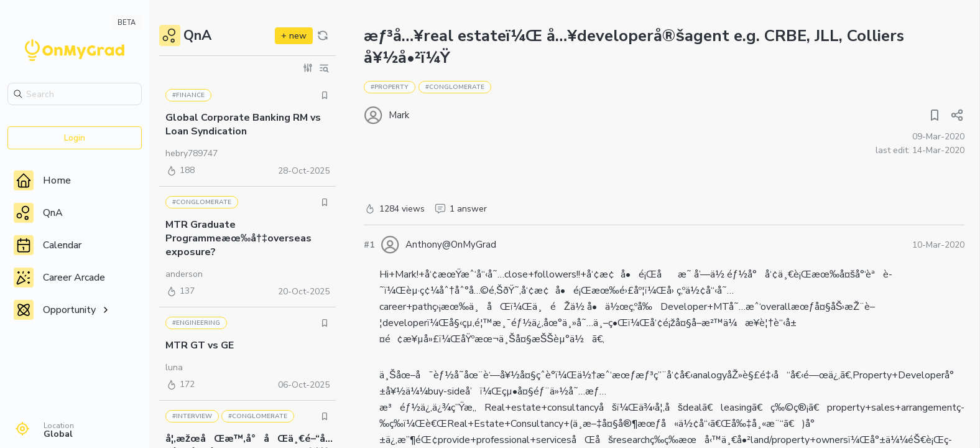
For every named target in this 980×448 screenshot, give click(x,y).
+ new (294, 36)
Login (75, 138)
